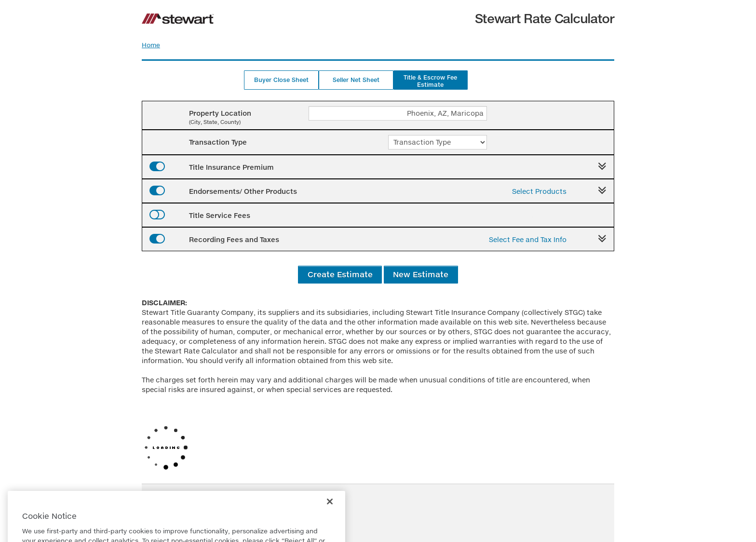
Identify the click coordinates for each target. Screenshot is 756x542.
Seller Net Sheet (356, 80)
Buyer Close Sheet (281, 80)
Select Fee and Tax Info (528, 239)
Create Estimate (340, 274)
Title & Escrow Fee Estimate (430, 81)
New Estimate (421, 274)
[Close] (330, 510)
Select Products (539, 191)
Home (151, 45)
